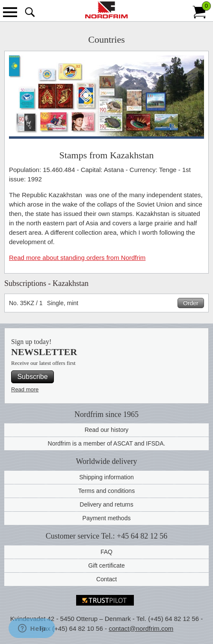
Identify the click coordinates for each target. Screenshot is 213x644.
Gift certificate (106, 565)
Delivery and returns (106, 504)
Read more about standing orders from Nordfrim (77, 258)
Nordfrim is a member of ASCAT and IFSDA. (107, 443)
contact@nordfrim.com (141, 628)
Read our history (107, 430)
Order (191, 303)
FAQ (106, 552)
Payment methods (107, 518)
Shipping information (106, 477)
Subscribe (32, 377)
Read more (25, 389)
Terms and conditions (106, 491)
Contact (106, 579)
